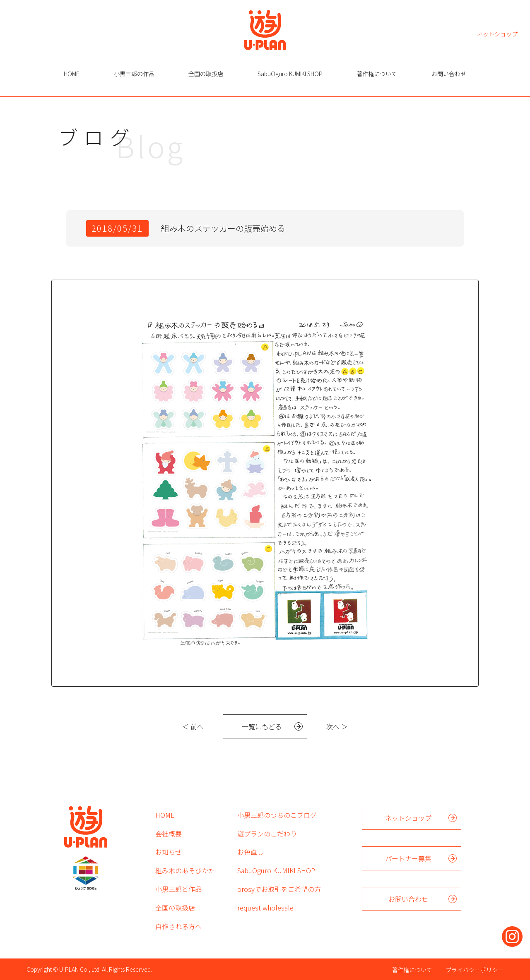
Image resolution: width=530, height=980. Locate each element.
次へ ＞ (337, 726)
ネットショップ (497, 33)
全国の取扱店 (206, 74)
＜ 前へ (193, 726)
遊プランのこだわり (267, 834)
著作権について (377, 74)
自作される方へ (178, 926)
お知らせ (169, 852)
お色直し (251, 852)
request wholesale (265, 908)
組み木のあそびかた (185, 870)
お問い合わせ (449, 74)
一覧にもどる (262, 726)
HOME (72, 74)
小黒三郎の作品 (134, 74)
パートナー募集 (408, 858)
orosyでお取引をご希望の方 (279, 889)
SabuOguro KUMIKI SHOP (290, 74)
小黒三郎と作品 (178, 889)
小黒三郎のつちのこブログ (277, 815)
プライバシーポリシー (475, 970)
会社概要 (169, 834)
